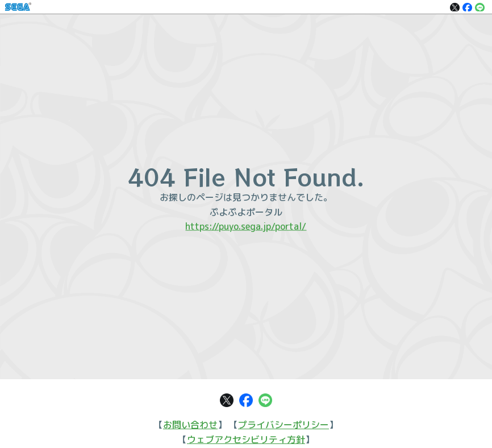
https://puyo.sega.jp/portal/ (246, 226)
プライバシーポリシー (283, 425)
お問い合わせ (190, 425)
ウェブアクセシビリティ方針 (246, 439)
